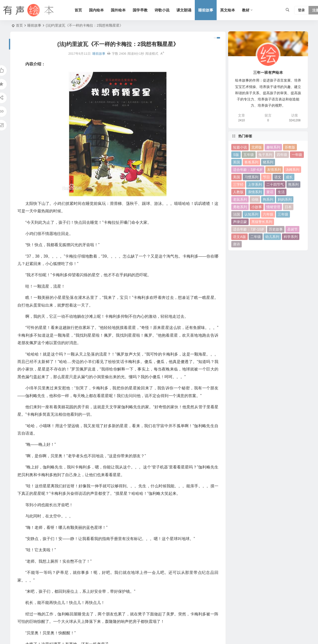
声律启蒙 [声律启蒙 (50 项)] (240, 222)
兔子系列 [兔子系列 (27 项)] (265, 155)
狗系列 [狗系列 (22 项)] (268, 199)
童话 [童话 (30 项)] (270, 192)
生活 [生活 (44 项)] (281, 192)
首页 (78, 10)
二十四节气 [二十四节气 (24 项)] (275, 184)
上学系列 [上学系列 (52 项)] (255, 184)
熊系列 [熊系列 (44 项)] (293, 184)
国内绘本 (96, 10)
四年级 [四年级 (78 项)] (282, 155)
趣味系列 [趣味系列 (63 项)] (273, 147)
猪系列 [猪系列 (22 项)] (268, 162)
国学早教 (140, 10)
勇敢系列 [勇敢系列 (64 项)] (240, 207)
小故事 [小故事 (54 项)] (257, 207)
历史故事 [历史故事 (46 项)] (276, 229)
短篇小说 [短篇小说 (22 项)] (240, 147)
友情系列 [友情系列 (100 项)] (274, 170)
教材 (246, 10)
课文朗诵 (184, 10)
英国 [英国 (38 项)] (237, 162)
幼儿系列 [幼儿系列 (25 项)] (272, 237)
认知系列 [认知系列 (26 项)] (251, 214)
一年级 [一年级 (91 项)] (297, 155)
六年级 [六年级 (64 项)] (268, 214)
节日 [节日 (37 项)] (266, 177)
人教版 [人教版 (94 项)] (238, 192)
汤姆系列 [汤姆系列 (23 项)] (292, 170)
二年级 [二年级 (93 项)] (256, 237)
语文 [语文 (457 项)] (278, 177)
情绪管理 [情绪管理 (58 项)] (273, 207)
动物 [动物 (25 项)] (255, 199)
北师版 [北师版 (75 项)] (257, 147)
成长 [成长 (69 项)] (289, 177)
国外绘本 (118, 10)
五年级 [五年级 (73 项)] (249, 155)
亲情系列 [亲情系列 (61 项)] (255, 192)
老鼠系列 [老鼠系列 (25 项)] (240, 199)
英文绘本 (228, 10)
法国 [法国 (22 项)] (237, 214)
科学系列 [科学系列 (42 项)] (291, 237)
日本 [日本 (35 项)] (288, 207)
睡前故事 (206, 10)
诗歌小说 (162, 10)
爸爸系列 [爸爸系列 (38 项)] (251, 162)
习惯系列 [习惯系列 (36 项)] (251, 177)
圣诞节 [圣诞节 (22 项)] (292, 229)
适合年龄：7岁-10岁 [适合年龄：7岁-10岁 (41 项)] (249, 229)
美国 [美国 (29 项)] (237, 177)
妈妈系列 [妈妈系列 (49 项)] (285, 199)
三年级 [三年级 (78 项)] (283, 214)
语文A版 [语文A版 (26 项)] (239, 237)
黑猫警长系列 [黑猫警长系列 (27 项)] (262, 222)
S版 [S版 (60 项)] (236, 155)
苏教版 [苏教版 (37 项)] (290, 147)
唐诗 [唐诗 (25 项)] (237, 244)
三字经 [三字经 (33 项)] (238, 184)
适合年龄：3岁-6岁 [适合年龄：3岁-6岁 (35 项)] (248, 170)
